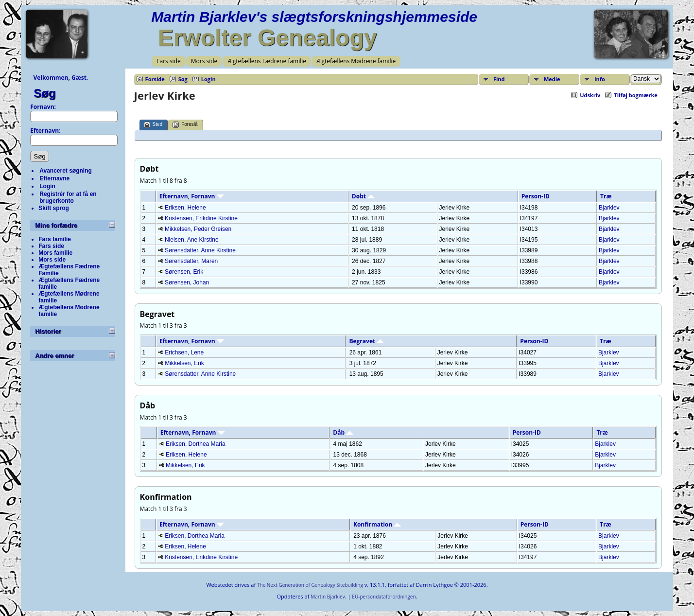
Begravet (366, 341)
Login (47, 186)
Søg (44, 93)
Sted (153, 125)
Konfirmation (377, 524)
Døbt (363, 196)
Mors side (204, 61)
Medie (552, 79)
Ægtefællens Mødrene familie (356, 61)
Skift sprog (54, 208)
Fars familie (55, 239)
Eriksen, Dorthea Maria (196, 444)
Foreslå (185, 125)
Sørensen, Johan (187, 282)
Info (600, 79)
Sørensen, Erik (184, 272)
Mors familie (55, 253)
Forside (155, 79)
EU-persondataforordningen (384, 597)
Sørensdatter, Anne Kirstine (200, 250)
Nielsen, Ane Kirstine (192, 240)
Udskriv (590, 95)
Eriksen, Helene (185, 208)
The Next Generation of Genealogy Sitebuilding (310, 585)
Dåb (343, 432)
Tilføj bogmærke (636, 95)
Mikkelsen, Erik (184, 363)
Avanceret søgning (66, 171)
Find (499, 79)
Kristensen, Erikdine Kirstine (201, 218)
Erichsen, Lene (184, 352)
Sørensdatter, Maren (191, 261)
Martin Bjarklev (328, 597)
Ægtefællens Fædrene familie (267, 61)
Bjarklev (609, 208)
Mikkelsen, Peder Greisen (198, 229)
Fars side (168, 61)
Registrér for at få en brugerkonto (68, 197)
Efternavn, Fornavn (192, 196)
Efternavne (54, 178)
